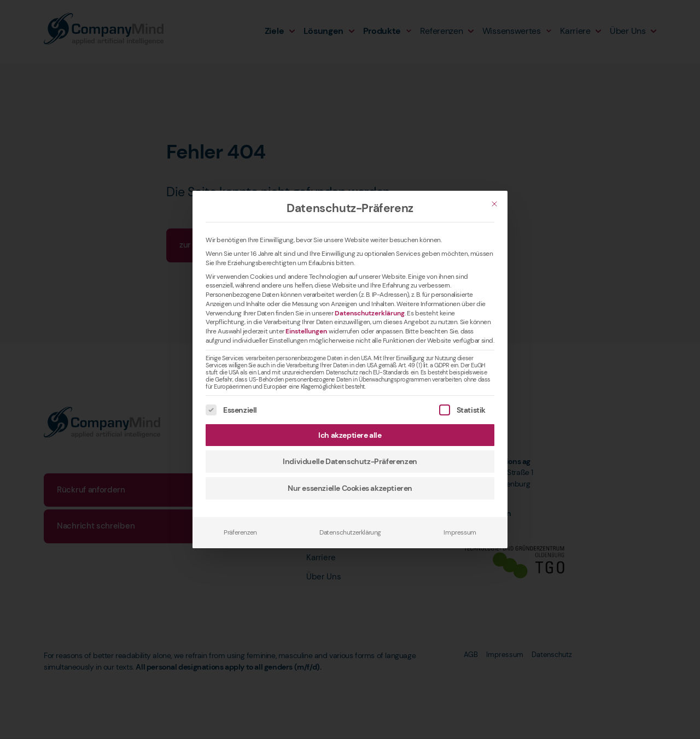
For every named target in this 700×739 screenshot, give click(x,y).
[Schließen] (494, 204)
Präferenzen (240, 532)
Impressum (460, 532)
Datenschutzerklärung (370, 313)
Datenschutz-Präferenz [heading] (350, 209)
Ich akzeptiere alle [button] (350, 435)
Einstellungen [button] (306, 331)
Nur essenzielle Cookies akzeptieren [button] (350, 488)
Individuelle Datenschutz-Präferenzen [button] (350, 461)
